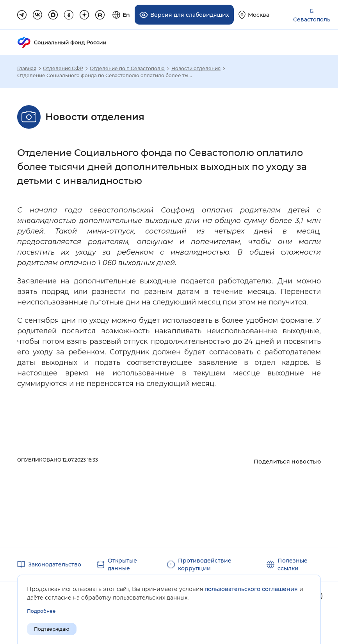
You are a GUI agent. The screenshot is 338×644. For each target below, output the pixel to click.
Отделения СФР (63, 69)
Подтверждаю (52, 629)
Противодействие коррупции (205, 564)
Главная (27, 69)
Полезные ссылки (293, 564)
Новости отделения (196, 69)
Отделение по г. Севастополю (127, 69)
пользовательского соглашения (251, 589)
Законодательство (55, 564)
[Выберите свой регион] (254, 15)
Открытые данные (122, 564)
